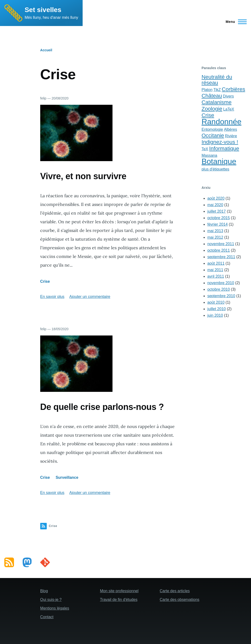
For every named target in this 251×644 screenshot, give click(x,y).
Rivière (231, 136)
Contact (47, 617)
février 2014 (218, 224)
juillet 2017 (217, 211)
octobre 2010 (219, 289)
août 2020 (216, 198)
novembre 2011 (221, 244)
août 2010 (216, 302)
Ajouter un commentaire (90, 297)
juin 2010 (215, 315)
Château (212, 96)
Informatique (224, 148)
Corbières (234, 89)
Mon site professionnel (119, 591)
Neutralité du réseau (217, 80)
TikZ (217, 90)
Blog (44, 591)
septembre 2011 (221, 257)
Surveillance (67, 477)
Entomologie (212, 129)
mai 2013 (215, 231)
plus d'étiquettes (215, 169)
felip (43, 98)
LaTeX (229, 109)
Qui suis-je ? (51, 600)
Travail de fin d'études (119, 600)
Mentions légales (55, 608)
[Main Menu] (235, 22)
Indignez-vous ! (220, 142)
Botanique (219, 161)
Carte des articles (175, 591)
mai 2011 (215, 270)
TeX (205, 149)
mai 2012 (215, 237)
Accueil (46, 50)
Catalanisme (217, 102)
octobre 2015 (219, 218)
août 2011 (216, 263)
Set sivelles (43, 10)
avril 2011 (216, 276)
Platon (207, 90)
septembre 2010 (221, 296)
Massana (209, 155)
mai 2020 (215, 205)
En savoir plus (52, 297)
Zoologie (212, 109)
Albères (231, 129)
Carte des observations (180, 600)
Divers (228, 96)
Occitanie (213, 135)
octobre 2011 (219, 250)
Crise (45, 281)
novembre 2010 (221, 283)
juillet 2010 (217, 309)
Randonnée (221, 122)
